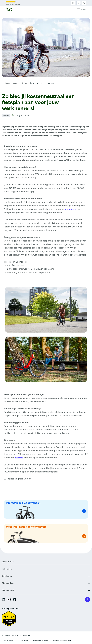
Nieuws (16, 83)
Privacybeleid (7, 640)
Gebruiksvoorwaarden (62, 640)
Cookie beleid (23, 640)
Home (7, 83)
